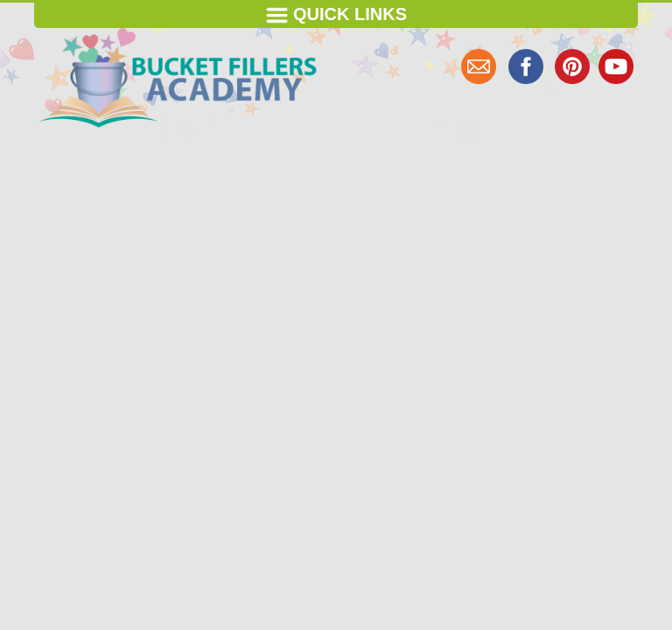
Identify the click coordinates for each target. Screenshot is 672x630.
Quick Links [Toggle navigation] (336, 15)
